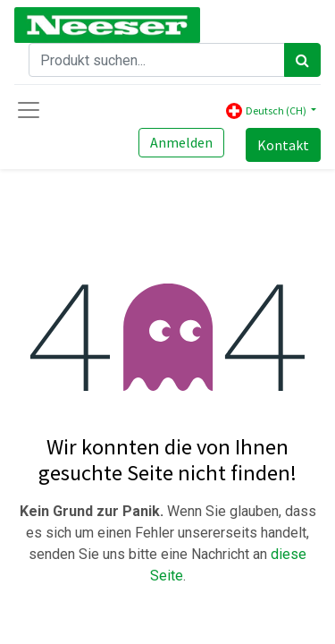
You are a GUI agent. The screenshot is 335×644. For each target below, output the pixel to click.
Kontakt (283, 145)
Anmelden (181, 142)
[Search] (302, 60)
